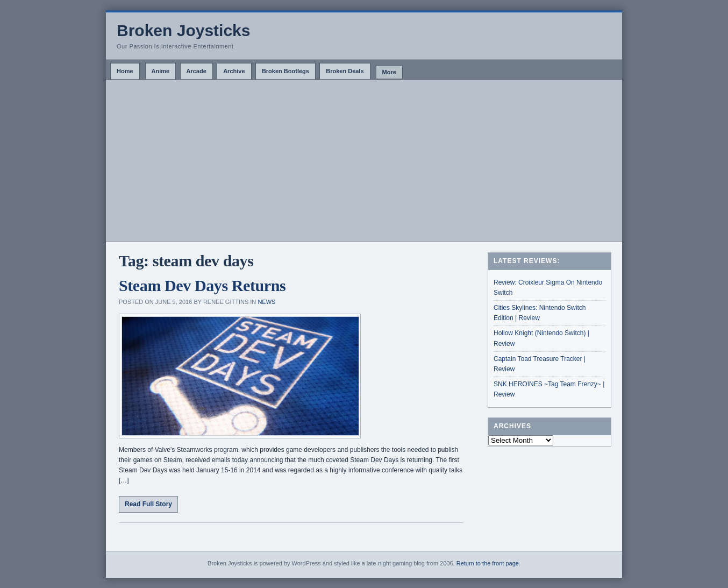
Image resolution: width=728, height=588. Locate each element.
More (389, 72)
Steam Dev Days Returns (202, 285)
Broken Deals (345, 71)
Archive (234, 71)
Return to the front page (488, 563)
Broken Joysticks (183, 30)
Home (125, 71)
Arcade (197, 71)
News (266, 302)
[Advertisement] (364, 160)
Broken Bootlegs (286, 71)
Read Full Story (148, 504)
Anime (161, 71)
